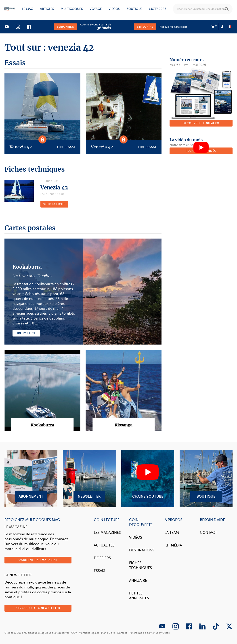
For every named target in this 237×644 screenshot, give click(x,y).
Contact (208, 533)
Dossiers (102, 558)
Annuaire (138, 581)
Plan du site (108, 633)
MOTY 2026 (158, 9)
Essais (100, 571)
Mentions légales (89, 633)
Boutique (134, 9)
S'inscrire (145, 27)
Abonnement (31, 479)
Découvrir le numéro (201, 123)
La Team (172, 533)
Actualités (104, 545)
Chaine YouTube (148, 479)
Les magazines (107, 533)
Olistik (166, 633)
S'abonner (65, 27)
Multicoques (72, 9)
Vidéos (114, 9)
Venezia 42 (54, 188)
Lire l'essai (66, 147)
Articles (47, 9)
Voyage (96, 9)
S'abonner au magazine (38, 560)
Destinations (142, 550)
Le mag (28, 9)
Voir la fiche (54, 204)
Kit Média (173, 545)
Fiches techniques (141, 565)
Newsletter (89, 479)
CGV (74, 633)
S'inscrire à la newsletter (38, 608)
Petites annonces (139, 596)
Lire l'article (26, 333)
